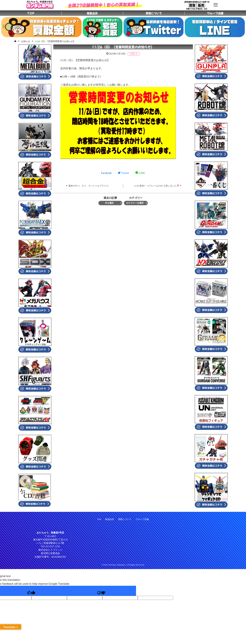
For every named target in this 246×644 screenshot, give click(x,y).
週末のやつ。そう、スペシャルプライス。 (89, 186)
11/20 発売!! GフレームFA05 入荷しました (156, 186)
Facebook (106, 173)
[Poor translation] (101, 591)
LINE (140, 173)
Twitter (123, 173)
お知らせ (134, 54)
